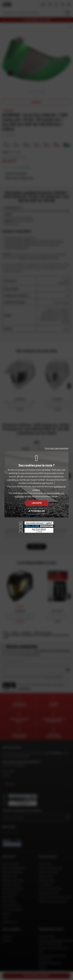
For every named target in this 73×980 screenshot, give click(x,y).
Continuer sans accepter (57, 448)
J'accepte (36, 503)
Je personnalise (36, 511)
